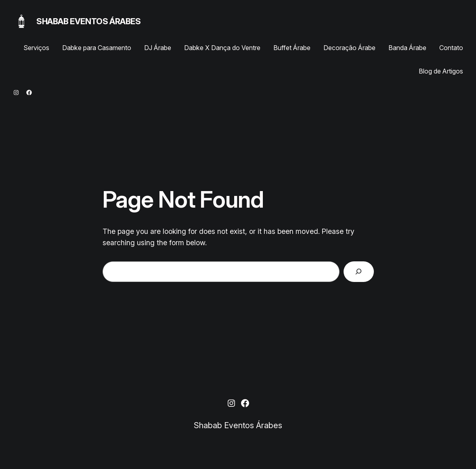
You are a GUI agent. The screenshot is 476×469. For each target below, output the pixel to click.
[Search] (359, 272)
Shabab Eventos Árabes (89, 21)
